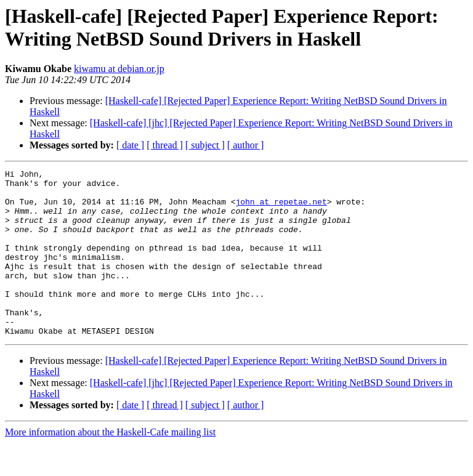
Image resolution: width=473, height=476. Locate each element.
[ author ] (246, 145)
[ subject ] (205, 145)
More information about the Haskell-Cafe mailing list (110, 465)
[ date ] (130, 145)
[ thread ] (165, 145)
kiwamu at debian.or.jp (119, 69)
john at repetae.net (281, 209)
